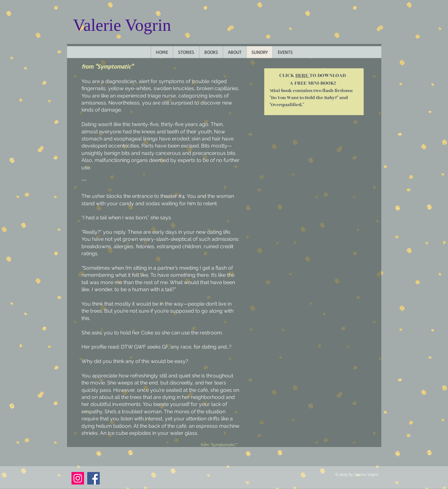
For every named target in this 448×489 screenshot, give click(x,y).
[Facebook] (93, 478)
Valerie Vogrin (122, 25)
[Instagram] (78, 478)
